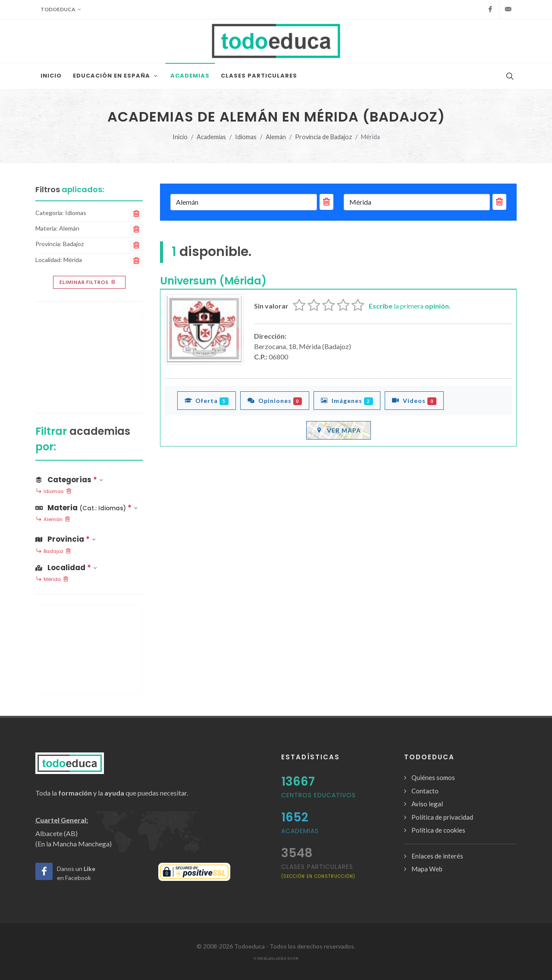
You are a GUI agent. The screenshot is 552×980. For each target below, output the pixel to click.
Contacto (425, 791)
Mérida (52, 580)
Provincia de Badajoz (323, 137)
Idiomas (246, 137)
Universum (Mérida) (213, 281)
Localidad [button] (66, 568)
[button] (89, 506)
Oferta (207, 400)
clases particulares (318, 871)
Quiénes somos (433, 777)
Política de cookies (438, 830)
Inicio (180, 137)
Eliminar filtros (88, 282)
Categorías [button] (69, 480)
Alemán (276, 137)
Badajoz (53, 552)
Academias (211, 137)
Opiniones (275, 400)
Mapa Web (427, 869)
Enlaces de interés (437, 856)
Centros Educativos (318, 795)
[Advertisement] (89, 357)
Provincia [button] (66, 539)
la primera (410, 306)
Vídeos (414, 400)
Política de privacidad (442, 817)
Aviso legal (427, 804)
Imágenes (347, 400)
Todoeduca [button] (61, 9)
